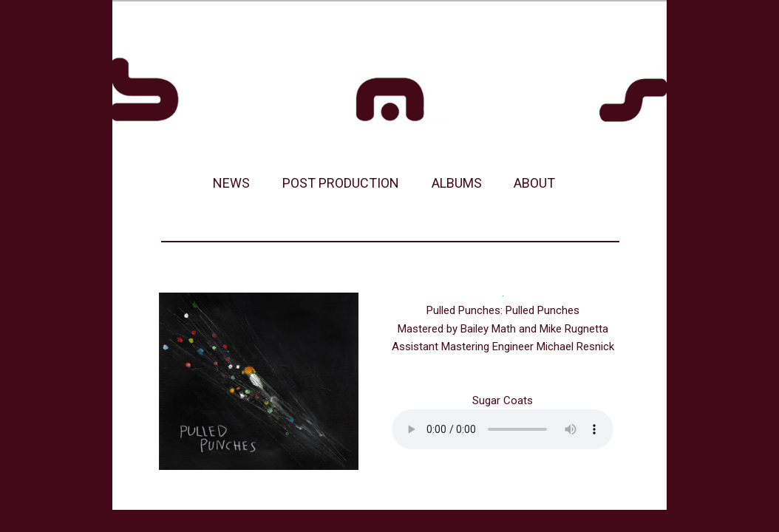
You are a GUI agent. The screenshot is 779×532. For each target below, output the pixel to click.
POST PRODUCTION (341, 183)
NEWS (231, 183)
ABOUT (534, 183)
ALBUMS (457, 183)
